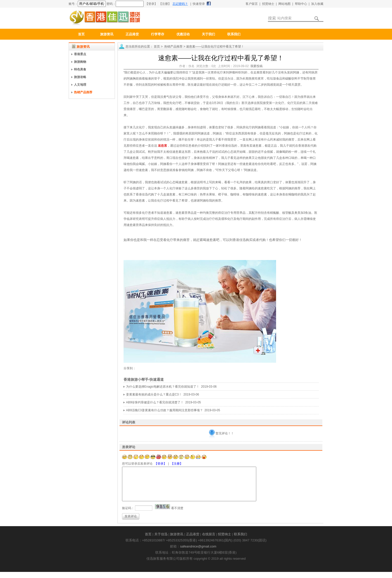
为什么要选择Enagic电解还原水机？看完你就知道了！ (163, 387)
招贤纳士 (224, 540)
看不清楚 (177, 514)
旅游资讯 (107, 34)
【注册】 (177, 464)
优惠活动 (183, 34)
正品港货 (132, 34)
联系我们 (234, 34)
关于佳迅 (161, 540)
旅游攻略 (80, 77)
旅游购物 (80, 62)
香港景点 (80, 54)
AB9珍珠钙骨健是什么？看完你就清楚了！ (155, 402)
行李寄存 (158, 34)
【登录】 (160, 464)
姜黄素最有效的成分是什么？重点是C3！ (154, 394)
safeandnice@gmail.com (198, 552)
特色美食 (80, 69)
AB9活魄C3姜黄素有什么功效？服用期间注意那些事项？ (164, 410)
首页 (81, 34)
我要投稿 (257, 66)
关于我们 (208, 34)
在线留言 (209, 540)
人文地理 (80, 85)
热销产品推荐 (83, 92)
